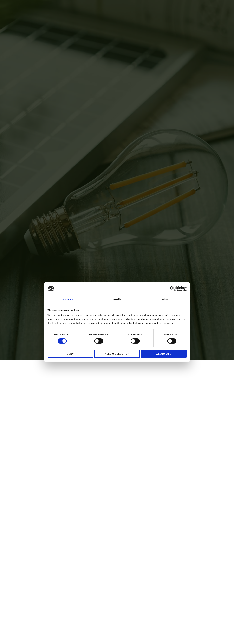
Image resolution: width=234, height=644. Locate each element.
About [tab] (166, 299)
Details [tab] (117, 299)
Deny (70, 354)
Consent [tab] (68, 299)
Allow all (164, 354)
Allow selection (117, 354)
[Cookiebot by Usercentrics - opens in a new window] (172, 289)
